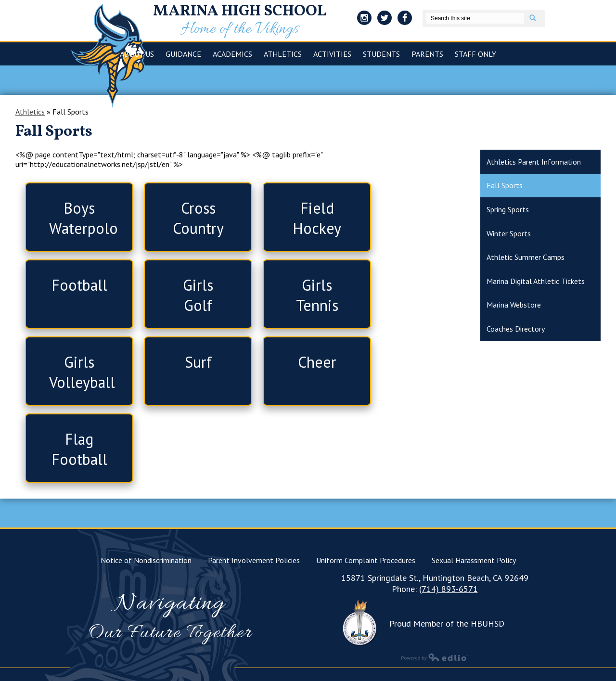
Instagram (364, 19)
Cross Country (198, 218)
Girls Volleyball (82, 372)
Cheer (317, 362)
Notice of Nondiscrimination (146, 560)
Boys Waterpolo (83, 218)
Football (79, 285)
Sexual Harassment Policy (474, 560)
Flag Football (79, 449)
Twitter (385, 19)
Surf (198, 362)
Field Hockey (317, 218)
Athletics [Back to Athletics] (30, 112)
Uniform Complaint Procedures (366, 560)
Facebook (405, 19)
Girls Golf (198, 295)
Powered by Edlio (435, 657)
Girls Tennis (317, 295)
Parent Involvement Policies (254, 560)
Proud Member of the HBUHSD (447, 623)
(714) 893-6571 (449, 589)
